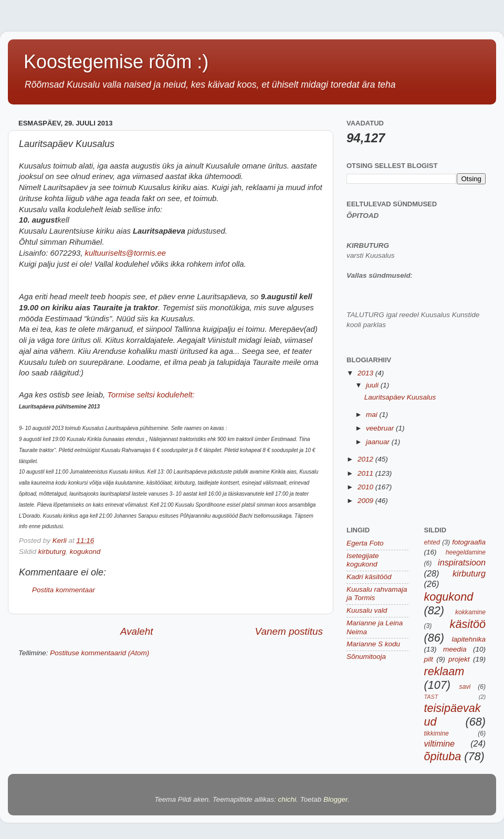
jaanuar (379, 442)
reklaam (444, 671)
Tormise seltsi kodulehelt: (151, 395)
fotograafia (469, 542)
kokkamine (470, 612)
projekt (459, 659)
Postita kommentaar (64, 590)
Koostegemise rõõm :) (116, 62)
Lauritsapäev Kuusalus (400, 397)
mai (373, 415)
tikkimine (437, 733)
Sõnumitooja (366, 657)
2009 (366, 501)
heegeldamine (466, 552)
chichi (287, 799)
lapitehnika (469, 639)
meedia (455, 649)
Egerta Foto (365, 543)
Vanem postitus (289, 631)
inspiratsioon (462, 562)
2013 (366, 373)
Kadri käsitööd (369, 577)
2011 (366, 473)
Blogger (335, 799)
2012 (366, 459)
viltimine (439, 743)
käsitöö (468, 624)
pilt (429, 659)
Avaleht (137, 631)
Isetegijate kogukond (363, 560)
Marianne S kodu (373, 644)
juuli (373, 385)
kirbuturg (52, 552)
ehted (432, 542)
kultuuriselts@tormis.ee (125, 253)
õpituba (443, 756)
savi (465, 687)
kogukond (85, 552)
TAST (431, 697)
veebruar (381, 428)
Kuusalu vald (367, 610)
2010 (366, 487)
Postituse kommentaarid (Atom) (99, 653)
